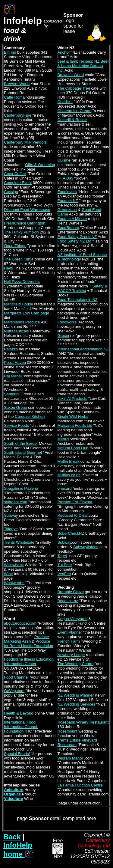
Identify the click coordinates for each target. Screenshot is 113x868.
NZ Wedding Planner (76, 695)
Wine (8, 574)
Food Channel (16, 677)
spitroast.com (16, 502)
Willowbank (14, 565)
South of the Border (21, 443)
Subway (11, 515)
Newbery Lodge (71, 655)
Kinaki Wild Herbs (73, 416)
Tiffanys (11, 529)
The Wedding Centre (76, 664)
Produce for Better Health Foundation (28, 644)
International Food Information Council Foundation (21, 727)
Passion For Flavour (75, 502)
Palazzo (11, 349)
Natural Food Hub (73, 448)
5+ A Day (65, 178)
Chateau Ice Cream (75, 111)
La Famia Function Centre (80, 785)
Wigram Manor (70, 758)
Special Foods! (17, 754)
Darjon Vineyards (72, 619)
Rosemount (67, 731)
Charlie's (65, 102)
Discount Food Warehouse (27, 210)
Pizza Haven (15, 363)
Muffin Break (69, 461)
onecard (65, 488)
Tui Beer (65, 565)
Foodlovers (67, 192)
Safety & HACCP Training (82, 288)
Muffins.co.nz (69, 475)
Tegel (62, 556)
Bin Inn (10, 52)
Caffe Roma (14, 97)
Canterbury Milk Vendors (25, 142)
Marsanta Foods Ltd (75, 425)
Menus (63, 439)
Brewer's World (71, 75)
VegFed (64, 574)
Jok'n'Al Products (72, 398)
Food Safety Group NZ (77, 237)
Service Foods (16, 425)
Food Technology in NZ (78, 300)
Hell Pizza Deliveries (22, 282)
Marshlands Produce (22, 322)
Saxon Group (16, 407)
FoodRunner (68, 228)
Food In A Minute (72, 219)
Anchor (64, 52)
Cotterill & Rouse (72, 120)
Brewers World (17, 84)
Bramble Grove (71, 592)
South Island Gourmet (23, 452)
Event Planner (70, 632)
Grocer (63, 336)
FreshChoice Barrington (25, 223)
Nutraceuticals (16, 331)
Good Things (15, 246)
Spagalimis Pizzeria (21, 488)
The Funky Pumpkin (21, 232)
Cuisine (64, 160)
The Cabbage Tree (74, 88)
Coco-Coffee (15, 174)
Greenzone (67, 210)
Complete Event (18, 183)
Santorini (12, 394)
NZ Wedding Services (76, 704)
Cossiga (11, 192)
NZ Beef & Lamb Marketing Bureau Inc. (83, 66)
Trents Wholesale (19, 542)
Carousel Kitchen (30, 416)
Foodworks (67, 322)
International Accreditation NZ (83, 349)
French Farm (69, 641)
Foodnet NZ (68, 201)
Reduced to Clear (73, 515)
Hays (8, 268)
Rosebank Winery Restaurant (83, 722)
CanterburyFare (18, 115)
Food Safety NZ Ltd (75, 241)
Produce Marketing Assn (26, 639)
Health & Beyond (19, 713)
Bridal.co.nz (68, 601)
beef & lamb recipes (75, 61)
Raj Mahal (13, 376)
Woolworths (14, 583)
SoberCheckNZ (71, 533)
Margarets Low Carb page (27, 313)
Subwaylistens (86, 547)
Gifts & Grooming (40, 165)
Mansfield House (19, 304)
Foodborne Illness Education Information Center (29, 661)
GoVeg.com (14, 691)
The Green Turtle (19, 259)
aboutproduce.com (20, 623)
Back (12, 837)
